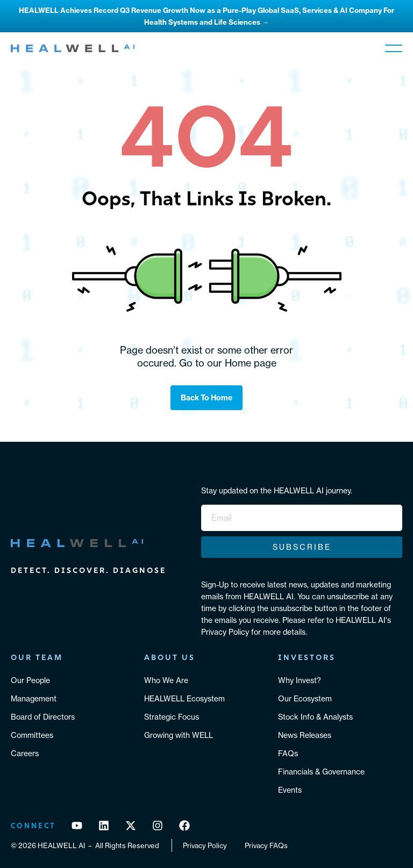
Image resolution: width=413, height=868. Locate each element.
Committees (32, 735)
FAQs (288, 754)
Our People (30, 680)
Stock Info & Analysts (315, 717)
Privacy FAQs (266, 845)
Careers (25, 754)
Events (290, 790)
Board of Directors (43, 717)
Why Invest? (300, 680)
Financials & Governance (321, 772)
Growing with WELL (179, 735)
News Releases (305, 735)
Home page (251, 363)
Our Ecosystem (305, 699)
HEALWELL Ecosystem (184, 699)
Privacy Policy (205, 845)
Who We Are (166, 680)
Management (34, 699)
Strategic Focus (172, 717)
